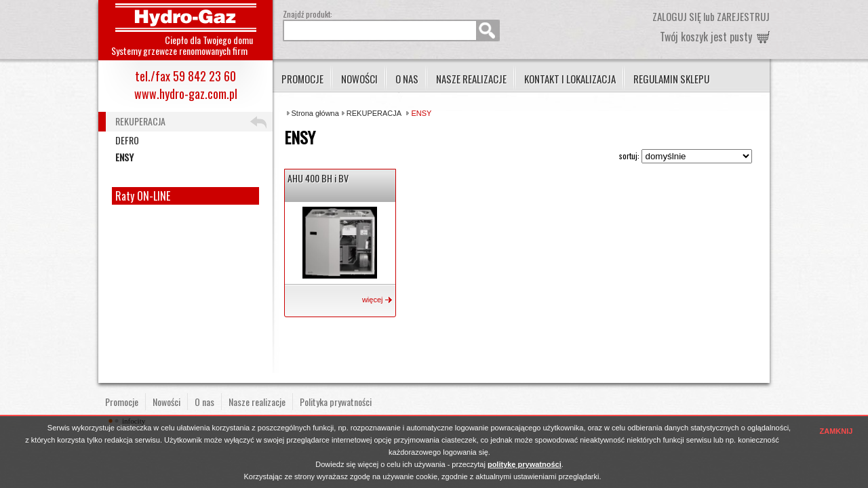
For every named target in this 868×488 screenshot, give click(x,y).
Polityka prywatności (336, 402)
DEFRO (127, 140)
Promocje (302, 79)
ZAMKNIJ (836, 431)
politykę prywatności (525, 464)
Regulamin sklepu (671, 79)
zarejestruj (743, 16)
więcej (373, 300)
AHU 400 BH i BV (318, 178)
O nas (407, 79)
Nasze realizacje (471, 79)
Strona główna (315, 113)
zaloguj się (677, 16)
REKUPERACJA (374, 113)
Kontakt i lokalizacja (570, 79)
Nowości (359, 79)
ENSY (124, 157)
